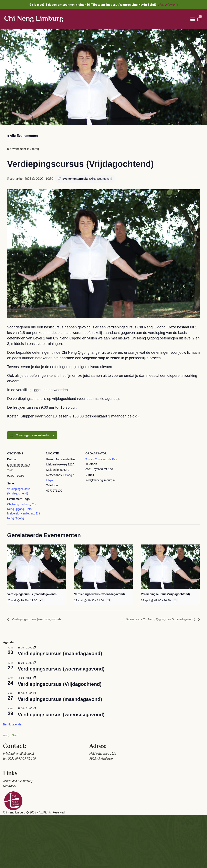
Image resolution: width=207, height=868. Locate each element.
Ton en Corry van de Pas (101, 459)
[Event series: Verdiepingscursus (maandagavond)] (42, 600)
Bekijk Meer (11, 735)
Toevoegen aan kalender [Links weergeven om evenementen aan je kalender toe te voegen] (33, 435)
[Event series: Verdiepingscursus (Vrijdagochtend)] (175, 600)
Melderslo (13, 513)
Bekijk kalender (13, 725)
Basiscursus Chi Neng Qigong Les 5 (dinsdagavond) (158, 619)
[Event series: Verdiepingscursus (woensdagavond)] (108, 600)
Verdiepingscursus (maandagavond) (32, 594)
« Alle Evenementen (23, 136)
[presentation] (37, 567)
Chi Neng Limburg (34, 19)
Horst (29, 509)
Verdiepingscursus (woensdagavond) (100, 594)
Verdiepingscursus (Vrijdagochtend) (165, 594)
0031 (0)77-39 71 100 (22, 759)
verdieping (28, 513)
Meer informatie (168, 5)
